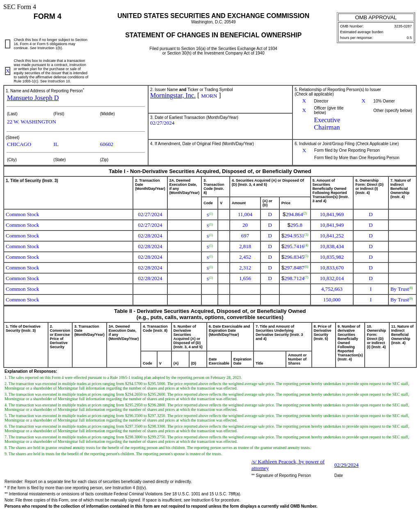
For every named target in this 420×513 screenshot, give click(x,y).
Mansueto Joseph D (33, 98)
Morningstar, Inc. (173, 95)
